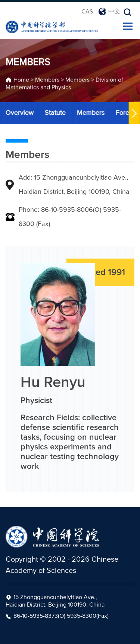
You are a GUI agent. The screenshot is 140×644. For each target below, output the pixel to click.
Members (47, 80)
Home (21, 80)
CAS (87, 12)
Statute (55, 113)
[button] (134, 113)
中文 (109, 12)
